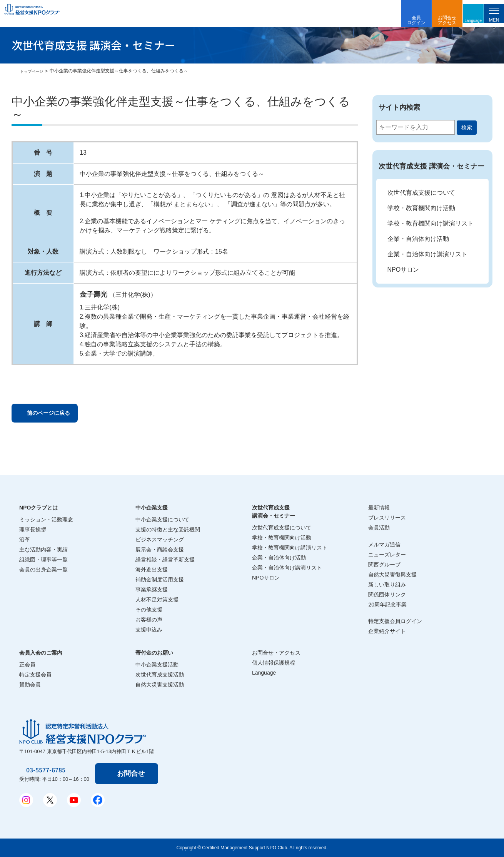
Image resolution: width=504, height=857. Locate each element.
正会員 (27, 665)
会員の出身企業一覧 (43, 570)
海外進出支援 (152, 570)
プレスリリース (387, 518)
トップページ (34, 71)
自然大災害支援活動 (160, 685)
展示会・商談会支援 (160, 550)
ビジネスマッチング (160, 540)
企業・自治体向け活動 (418, 239)
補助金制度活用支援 (160, 580)
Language (461, 20)
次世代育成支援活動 (160, 675)
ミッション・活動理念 (46, 520)
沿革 (25, 540)
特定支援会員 (35, 675)
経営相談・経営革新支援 (165, 560)
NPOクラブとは (38, 508)
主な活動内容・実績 (43, 550)
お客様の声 (149, 620)
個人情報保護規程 (274, 663)
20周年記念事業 (387, 605)
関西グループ (384, 565)
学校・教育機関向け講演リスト (431, 223)
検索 (467, 127)
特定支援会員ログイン (395, 621)
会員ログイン (402, 20)
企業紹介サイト (387, 631)
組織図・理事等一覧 (43, 560)
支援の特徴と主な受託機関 (168, 530)
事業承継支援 (152, 590)
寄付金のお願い (154, 653)
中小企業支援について (162, 520)
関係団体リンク (387, 595)
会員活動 (379, 528)
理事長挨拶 (33, 530)
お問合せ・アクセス (276, 653)
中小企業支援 (152, 508)
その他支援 (149, 610)
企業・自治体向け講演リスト (427, 254)
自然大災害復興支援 (392, 575)
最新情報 (379, 508)
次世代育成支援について (421, 193)
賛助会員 (30, 685)
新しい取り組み (387, 585)
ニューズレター (387, 555)
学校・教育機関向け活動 (421, 208)
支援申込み (149, 630)
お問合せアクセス (432, 20)
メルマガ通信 (384, 545)
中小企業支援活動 (157, 665)
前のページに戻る (57, 414)
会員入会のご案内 (41, 653)
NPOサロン (403, 270)
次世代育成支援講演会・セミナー (274, 512)
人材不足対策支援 (157, 600)
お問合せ (132, 773)
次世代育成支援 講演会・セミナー (431, 166)
